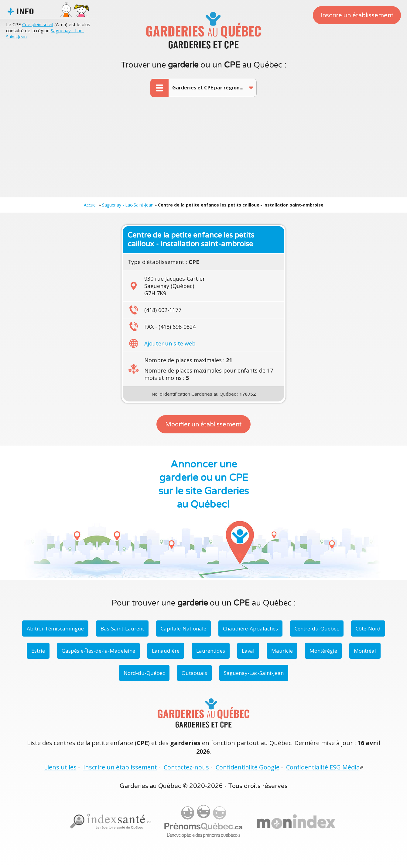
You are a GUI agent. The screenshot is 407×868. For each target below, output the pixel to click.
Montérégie (323, 651)
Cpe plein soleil (38, 24)
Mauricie (282, 651)
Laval (248, 651)
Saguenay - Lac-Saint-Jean (128, 205)
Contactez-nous (186, 767)
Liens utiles (60, 767)
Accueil (91, 205)
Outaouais (194, 673)
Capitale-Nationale (183, 628)
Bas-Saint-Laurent (122, 628)
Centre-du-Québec (317, 628)
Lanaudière (166, 651)
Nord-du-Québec (144, 673)
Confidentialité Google (248, 767)
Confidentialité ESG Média (323, 767)
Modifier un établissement (203, 425)
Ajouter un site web (170, 343)
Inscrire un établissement (357, 16)
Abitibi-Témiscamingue (55, 628)
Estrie (38, 651)
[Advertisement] (203, 152)
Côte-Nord (368, 628)
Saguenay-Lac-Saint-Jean (254, 673)
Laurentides (211, 651)
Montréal (365, 651)
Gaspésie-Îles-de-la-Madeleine (98, 651)
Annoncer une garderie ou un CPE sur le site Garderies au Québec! (204, 484)
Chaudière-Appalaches (250, 628)
